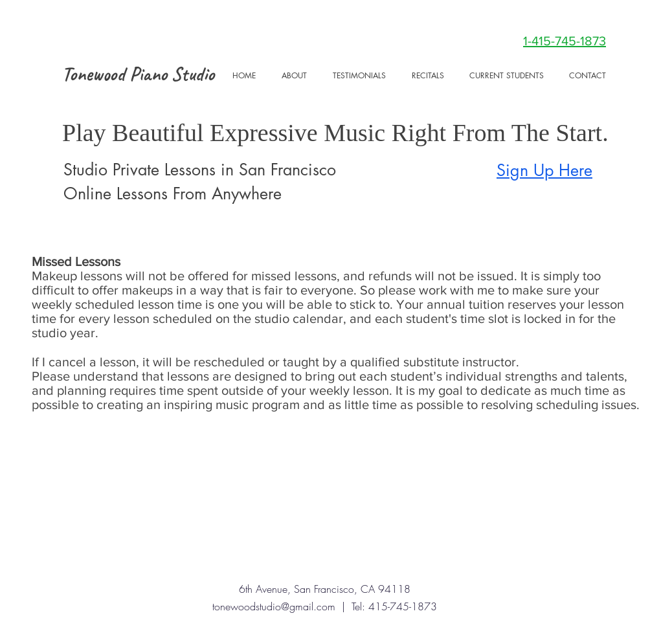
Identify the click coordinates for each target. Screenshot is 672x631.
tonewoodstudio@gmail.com (274, 606)
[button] (506, 76)
